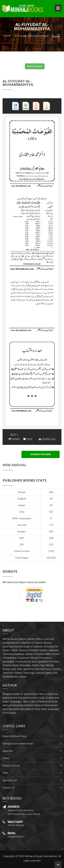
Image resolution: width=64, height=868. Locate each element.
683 (51, 492)
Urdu (22, 512)
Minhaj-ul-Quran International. (41, 856)
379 (51, 545)
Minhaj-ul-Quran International (18, 744)
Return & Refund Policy (15, 736)
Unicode (22, 525)
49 (51, 505)
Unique (22, 492)
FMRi (5, 773)
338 (51, 538)
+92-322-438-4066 (16, 825)
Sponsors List (10, 780)
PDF (22, 538)
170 (51, 525)
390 (51, 531)
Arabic (22, 505)
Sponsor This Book (41, 454)
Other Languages (22, 518)
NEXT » (14, 435)
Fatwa (6, 758)
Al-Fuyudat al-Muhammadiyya (31, 36)
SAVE (28, 439)
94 (51, 499)
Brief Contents (35, 66)
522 (51, 512)
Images (22, 531)
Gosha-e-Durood (11, 766)
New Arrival (15, 465)
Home (7, 36)
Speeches (8, 751)
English (22, 499)
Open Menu (58, 8)
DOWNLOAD (47, 439)
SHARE (14, 439)
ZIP (22, 545)
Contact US (8, 788)
